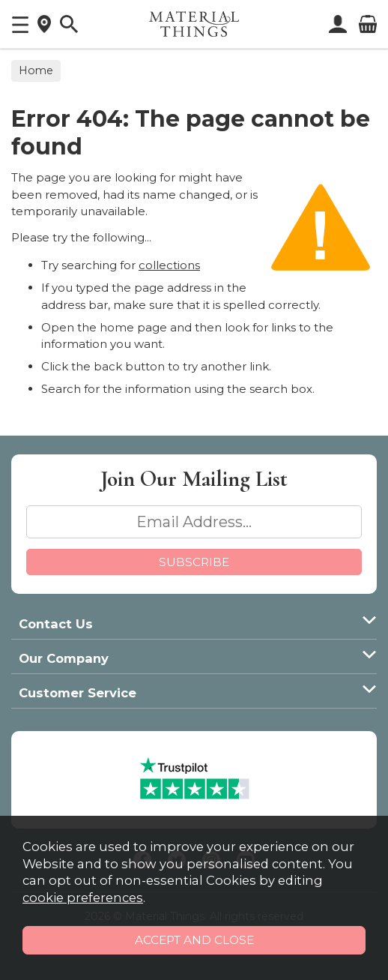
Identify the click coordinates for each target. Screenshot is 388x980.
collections (169, 265)
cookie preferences (83, 898)
